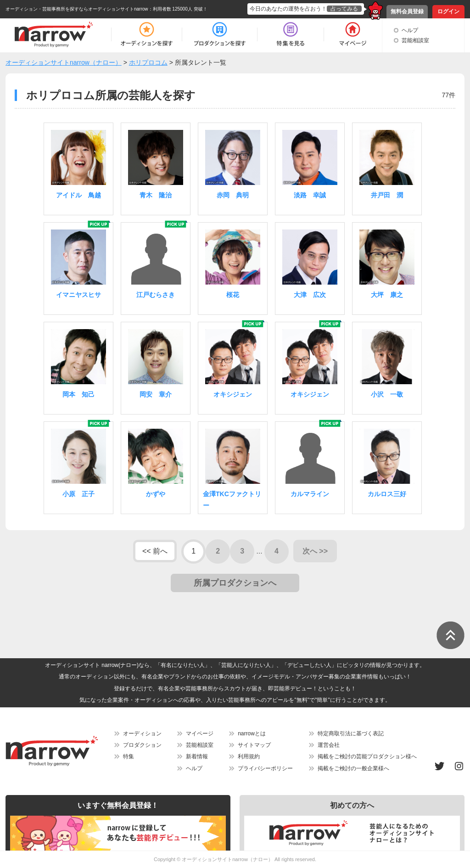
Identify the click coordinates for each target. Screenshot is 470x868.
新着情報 (197, 756)
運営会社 (329, 745)
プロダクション (142, 745)
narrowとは (252, 734)
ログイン (448, 11)
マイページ (200, 734)
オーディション (142, 734)
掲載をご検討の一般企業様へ (353, 768)
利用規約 (249, 756)
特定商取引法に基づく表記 (351, 734)
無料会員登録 (407, 11)
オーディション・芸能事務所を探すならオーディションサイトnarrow (77, 9)
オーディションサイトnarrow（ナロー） (227, 859)
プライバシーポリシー (265, 768)
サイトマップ (254, 745)
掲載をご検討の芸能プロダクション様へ (367, 756)
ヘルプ (410, 30)
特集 (129, 756)
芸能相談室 (415, 40)
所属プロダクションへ (235, 583)
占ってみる (344, 9)
